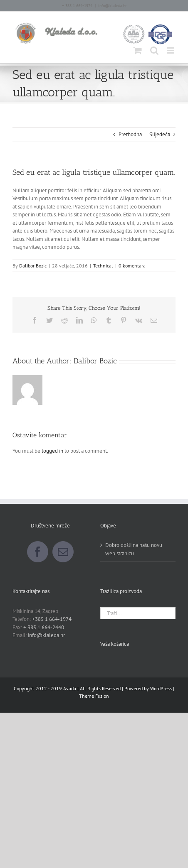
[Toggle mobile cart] (138, 50)
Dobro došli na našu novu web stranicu (134, 549)
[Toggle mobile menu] (171, 50)
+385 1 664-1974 (52, 619)
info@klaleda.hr (112, 6)
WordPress (161, 688)
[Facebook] (38, 552)
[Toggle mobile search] (154, 50)
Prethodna (130, 134)
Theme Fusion (94, 696)
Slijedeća (160, 134)
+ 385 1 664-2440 (44, 627)
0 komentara (132, 266)
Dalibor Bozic (33, 266)
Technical (103, 266)
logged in (52, 451)
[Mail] (63, 552)
